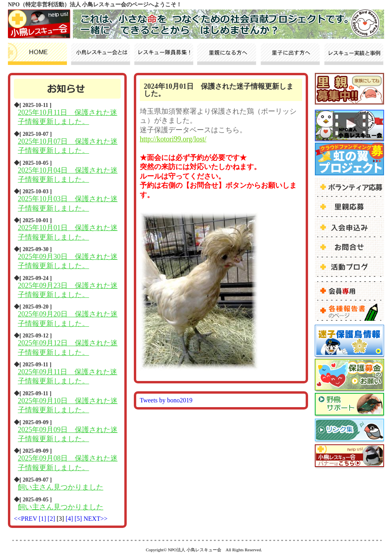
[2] (52, 519)
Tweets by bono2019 (166, 400)
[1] (43, 519)
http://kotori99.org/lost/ (173, 139)
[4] (70, 519)
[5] (79, 519)
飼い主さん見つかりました (61, 487)
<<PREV (26, 519)
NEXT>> (96, 519)
